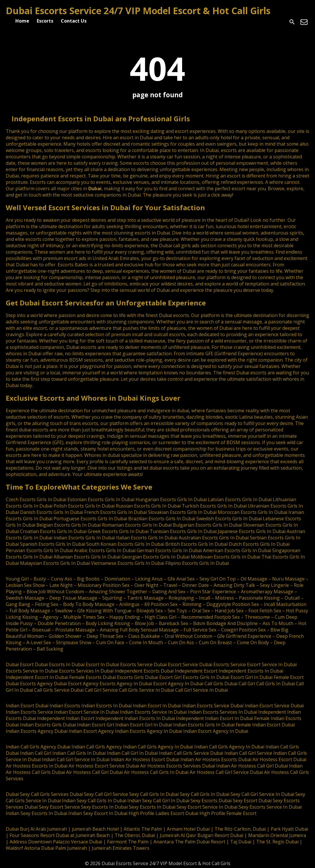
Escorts (45, 21)
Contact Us (74, 21)
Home (22, 21)
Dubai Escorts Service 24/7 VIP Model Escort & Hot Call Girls (138, 11)
